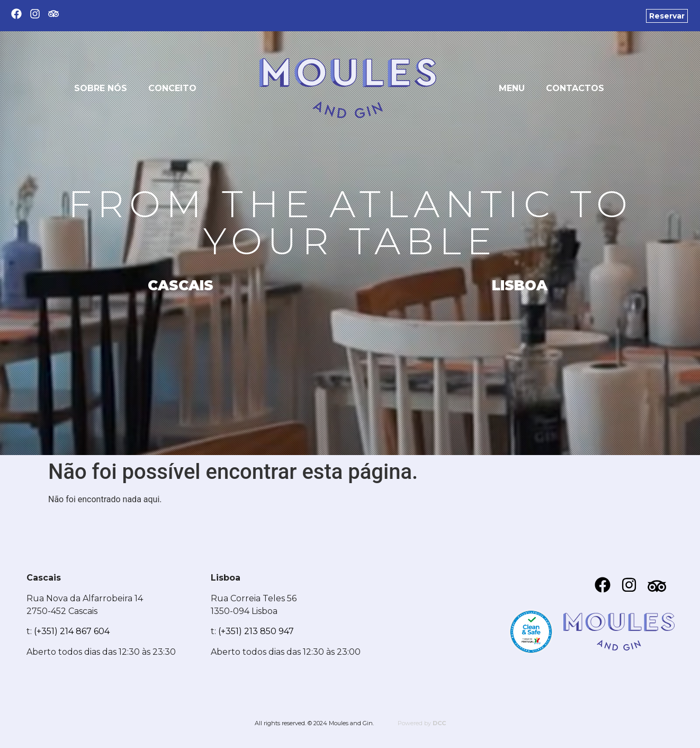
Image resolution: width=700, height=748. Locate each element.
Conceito (172, 88)
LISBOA (520, 286)
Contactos (575, 88)
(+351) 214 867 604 (72, 631)
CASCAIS (181, 286)
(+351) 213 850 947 (256, 631)
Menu (512, 88)
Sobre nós (101, 88)
